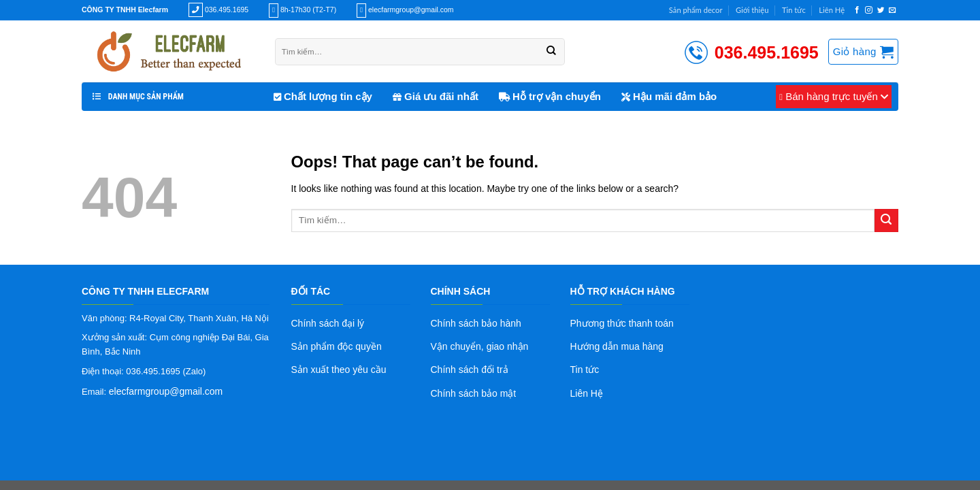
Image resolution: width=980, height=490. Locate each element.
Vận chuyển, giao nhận (480, 346)
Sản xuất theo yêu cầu (339, 370)
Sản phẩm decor (696, 10)
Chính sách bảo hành (476, 323)
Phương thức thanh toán (622, 323)
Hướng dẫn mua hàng (617, 346)
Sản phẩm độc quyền (337, 346)
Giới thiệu (752, 10)
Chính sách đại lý (328, 323)
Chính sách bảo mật (474, 393)
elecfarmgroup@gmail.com (166, 391)
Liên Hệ (832, 10)
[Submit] (886, 221)
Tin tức (794, 10)
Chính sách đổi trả (470, 370)
